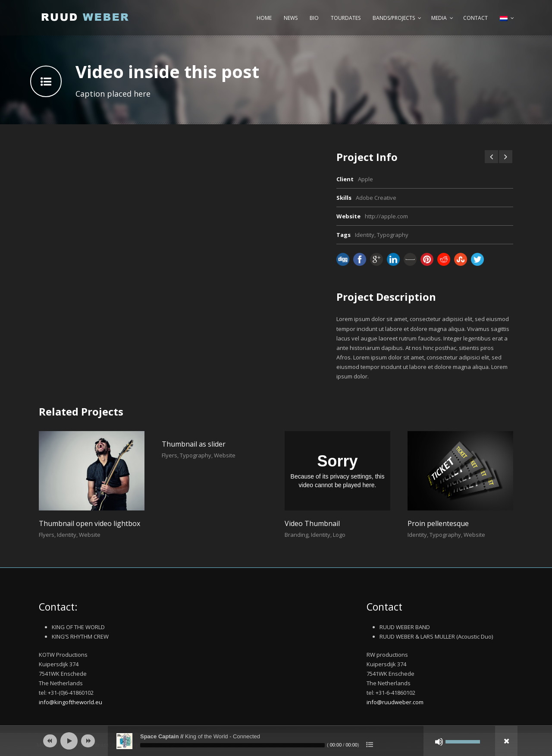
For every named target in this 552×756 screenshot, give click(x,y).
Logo (339, 535)
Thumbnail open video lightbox (89, 523)
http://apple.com (386, 216)
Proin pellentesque (438, 523)
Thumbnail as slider (194, 444)
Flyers (47, 535)
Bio (314, 18)
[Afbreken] (439, 742)
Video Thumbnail (312, 523)
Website (90, 535)
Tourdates (346, 18)
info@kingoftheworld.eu (71, 702)
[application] (276, 741)
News (291, 18)
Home (264, 18)
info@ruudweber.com (395, 702)
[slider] (232, 745)
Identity (365, 235)
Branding (296, 535)
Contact (475, 18)
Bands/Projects (394, 18)
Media (439, 18)
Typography (393, 235)
